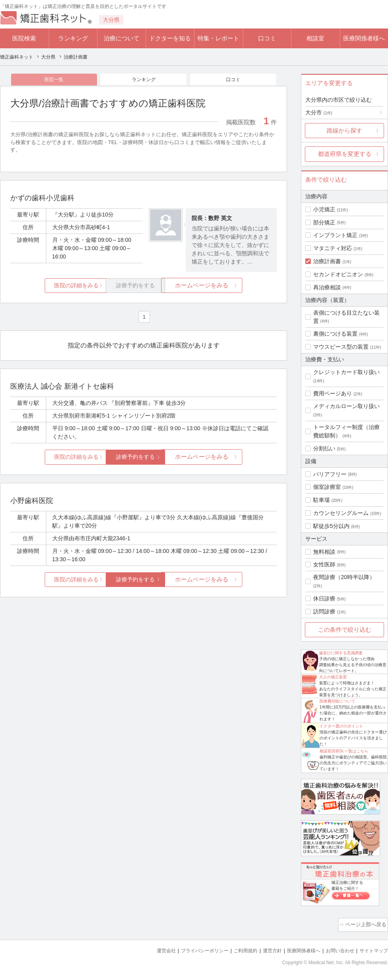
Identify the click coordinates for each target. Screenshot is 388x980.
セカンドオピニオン (338, 274)
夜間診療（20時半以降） (344, 577)
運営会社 (150, 949)
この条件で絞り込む (345, 630)
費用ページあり (333, 393)
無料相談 (324, 552)
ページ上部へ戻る (365, 924)
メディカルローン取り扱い (346, 406)
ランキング (73, 38)
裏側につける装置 (335, 334)
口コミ (267, 38)
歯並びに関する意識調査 (341, 653)
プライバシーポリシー (192, 949)
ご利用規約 (235, 949)
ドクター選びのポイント (341, 726)
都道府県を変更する (345, 154)
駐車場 (321, 500)
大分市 (319, 112)
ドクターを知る (170, 38)
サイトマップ (373, 949)
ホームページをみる (233, 287)
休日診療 (324, 598)
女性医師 (324, 564)
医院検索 (24, 38)
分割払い (324, 448)
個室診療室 (327, 487)
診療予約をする (144, 459)
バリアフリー (330, 474)
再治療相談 (327, 287)
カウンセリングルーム (341, 513)
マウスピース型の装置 (341, 347)
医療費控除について (337, 701)
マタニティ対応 (333, 248)
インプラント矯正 (335, 235)
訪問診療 (324, 612)
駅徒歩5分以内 (331, 526)
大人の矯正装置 (333, 677)
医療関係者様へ (364, 38)
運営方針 (264, 949)
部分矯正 (324, 222)
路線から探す (344, 130)
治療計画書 (327, 261)
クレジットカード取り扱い (346, 372)
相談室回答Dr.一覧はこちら (344, 751)
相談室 (315, 38)
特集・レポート (218, 38)
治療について (122, 38)
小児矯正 (324, 209)
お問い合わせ (337, 949)
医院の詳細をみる (55, 287)
